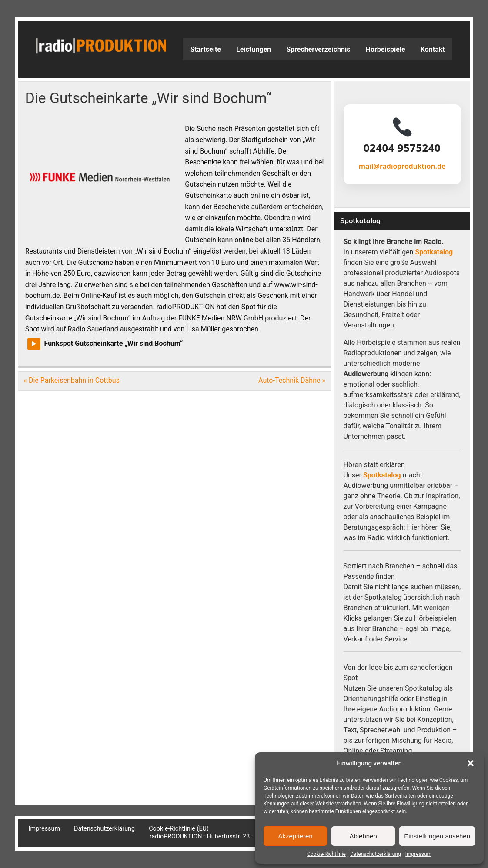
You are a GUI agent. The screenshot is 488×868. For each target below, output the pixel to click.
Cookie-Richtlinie (326, 854)
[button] (471, 763)
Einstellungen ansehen (437, 836)
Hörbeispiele (386, 49)
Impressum (418, 854)
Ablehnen (363, 836)
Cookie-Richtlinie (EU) (179, 829)
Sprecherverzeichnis (318, 49)
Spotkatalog (434, 252)
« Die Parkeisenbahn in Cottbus (71, 380)
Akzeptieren (295, 836)
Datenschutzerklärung (376, 854)
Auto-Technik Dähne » (292, 380)
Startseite (206, 49)
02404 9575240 (402, 148)
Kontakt (433, 49)
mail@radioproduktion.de (402, 166)
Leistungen (254, 49)
